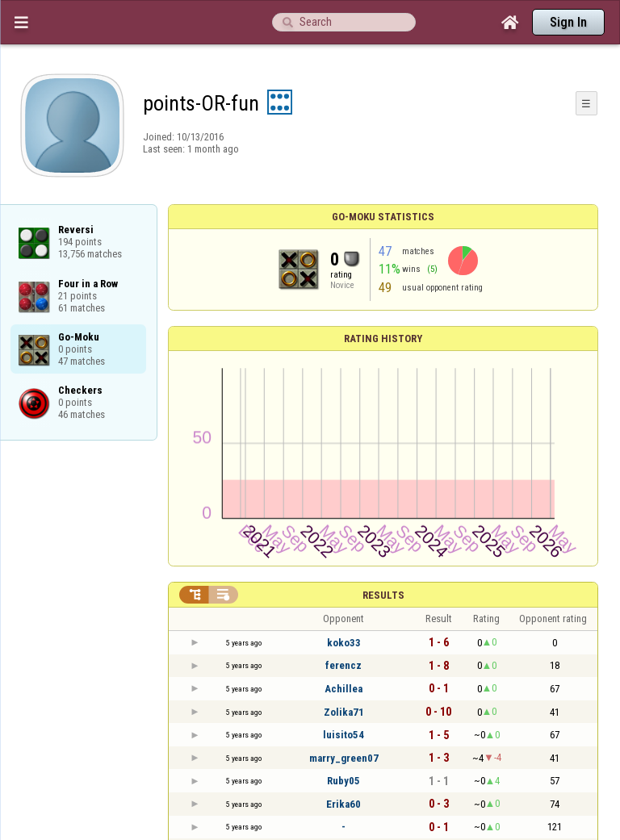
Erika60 (344, 804)
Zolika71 (344, 712)
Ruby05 (344, 781)
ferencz (344, 665)
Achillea (344, 689)
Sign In (568, 22)
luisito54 (344, 735)
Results (383, 595)
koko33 (344, 643)
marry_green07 (344, 758)
